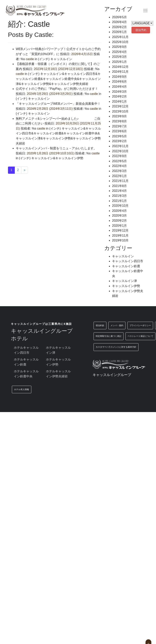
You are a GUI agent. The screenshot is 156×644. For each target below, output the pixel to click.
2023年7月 (120, 126)
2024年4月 (120, 87)
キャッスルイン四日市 (80, 74)
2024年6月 (120, 82)
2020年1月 (120, 226)
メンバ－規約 (117, 325)
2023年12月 (120, 106)
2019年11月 (120, 236)
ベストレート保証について (140, 336)
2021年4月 (120, 191)
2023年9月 (120, 116)
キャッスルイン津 (28, 138)
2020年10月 (120, 206)
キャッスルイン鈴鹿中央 (60, 79)
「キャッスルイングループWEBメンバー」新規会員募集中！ (58, 104)
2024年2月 (120, 96)
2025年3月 (120, 57)
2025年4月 (120, 52)
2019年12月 (120, 230)
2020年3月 (120, 216)
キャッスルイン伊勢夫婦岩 (70, 84)
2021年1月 (120, 201)
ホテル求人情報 (21, 389)
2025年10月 (120, 42)
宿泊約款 (100, 325)
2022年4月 (120, 166)
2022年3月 (120, 171)
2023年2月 (120, 141)
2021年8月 (120, 186)
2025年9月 (120, 47)
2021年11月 (120, 181)
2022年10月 (120, 151)
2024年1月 (120, 102)
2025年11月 (120, 37)
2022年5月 (120, 161)
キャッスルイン (61, 59)
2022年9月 (120, 156)
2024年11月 (120, 72)
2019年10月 (120, 240)
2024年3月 (120, 92)
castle (29, 59)
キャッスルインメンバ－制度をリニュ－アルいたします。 (58, 148)
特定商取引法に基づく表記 (109, 336)
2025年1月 (120, 62)
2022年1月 (120, 176)
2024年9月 (120, 77)
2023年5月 (120, 136)
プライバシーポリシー (140, 325)
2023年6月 (120, 131)
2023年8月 (120, 121)
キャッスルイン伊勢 (35, 84)
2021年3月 (120, 196)
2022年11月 (120, 146)
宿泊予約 (141, 30)
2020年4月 (120, 211)
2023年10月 (120, 111)
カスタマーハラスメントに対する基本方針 (116, 347)
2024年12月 (120, 67)
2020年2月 (120, 221)
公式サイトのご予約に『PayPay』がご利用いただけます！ (57, 89)
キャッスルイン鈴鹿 (47, 133)
